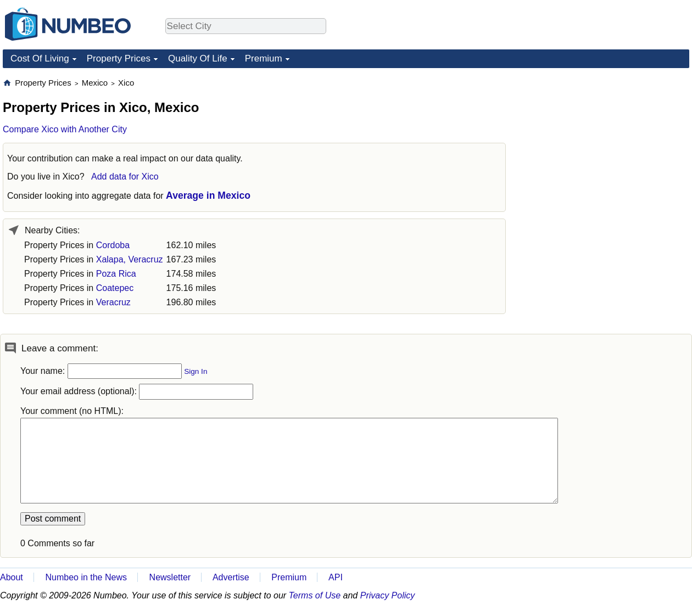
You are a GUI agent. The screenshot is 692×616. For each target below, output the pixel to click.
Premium (264, 58)
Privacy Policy (388, 595)
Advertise (231, 577)
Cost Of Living (40, 58)
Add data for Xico (125, 177)
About (12, 577)
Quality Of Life (198, 58)
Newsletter (170, 577)
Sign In (196, 371)
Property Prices (119, 58)
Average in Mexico (208, 195)
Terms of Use (315, 595)
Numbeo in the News (86, 577)
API (336, 577)
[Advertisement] (607, 146)
